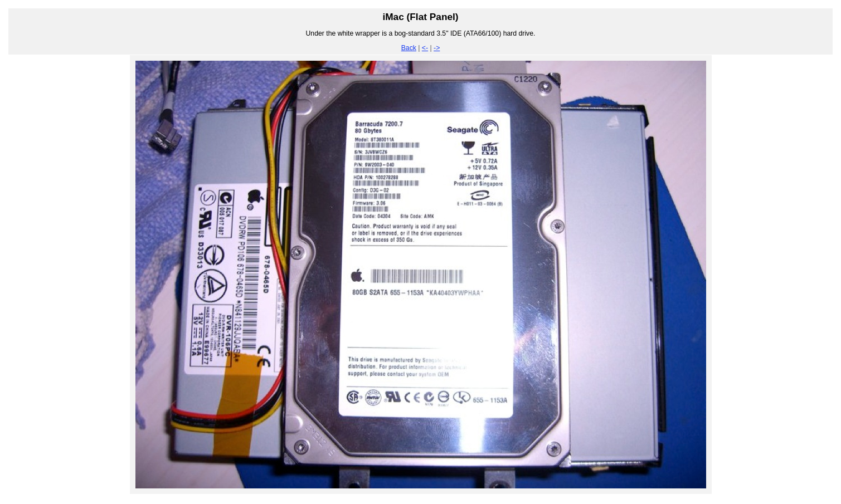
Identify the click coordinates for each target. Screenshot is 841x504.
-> (437, 48)
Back (409, 48)
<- (425, 48)
